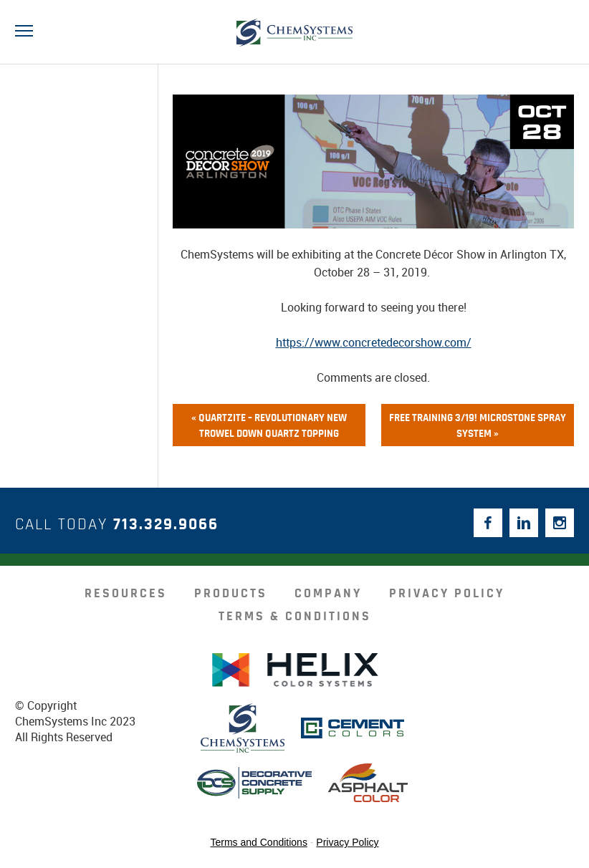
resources (126, 594)
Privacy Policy (447, 594)
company (328, 594)
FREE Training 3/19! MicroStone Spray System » (478, 426)
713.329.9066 (166, 525)
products (231, 594)
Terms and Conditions (259, 842)
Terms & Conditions (295, 617)
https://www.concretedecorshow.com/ (374, 342)
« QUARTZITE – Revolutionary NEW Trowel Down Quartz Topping (269, 426)
